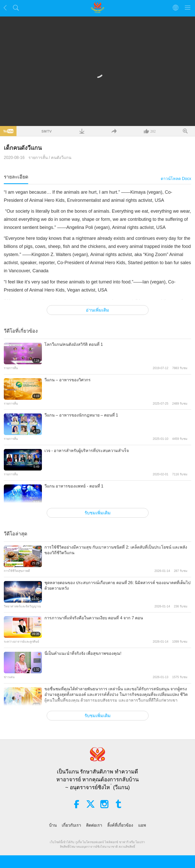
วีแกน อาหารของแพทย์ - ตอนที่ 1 (74, 486)
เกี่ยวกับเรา (71, 825)
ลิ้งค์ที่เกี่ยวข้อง (120, 825)
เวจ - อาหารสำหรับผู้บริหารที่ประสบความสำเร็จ (87, 451)
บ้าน (53, 825)
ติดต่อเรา (94, 825)
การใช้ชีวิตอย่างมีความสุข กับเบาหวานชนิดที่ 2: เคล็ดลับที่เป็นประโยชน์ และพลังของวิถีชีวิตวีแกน (116, 550)
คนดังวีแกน (61, 158)
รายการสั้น (38, 158)
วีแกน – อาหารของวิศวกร (68, 380)
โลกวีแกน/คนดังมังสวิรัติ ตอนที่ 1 (74, 344)
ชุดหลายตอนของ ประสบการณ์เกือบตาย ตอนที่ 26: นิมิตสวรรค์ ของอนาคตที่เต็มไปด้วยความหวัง (117, 585)
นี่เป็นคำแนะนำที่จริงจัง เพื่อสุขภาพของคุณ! (83, 653)
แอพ (142, 825)
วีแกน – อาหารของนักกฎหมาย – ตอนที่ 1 (81, 415)
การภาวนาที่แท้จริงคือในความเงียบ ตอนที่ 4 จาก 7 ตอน (94, 618)
